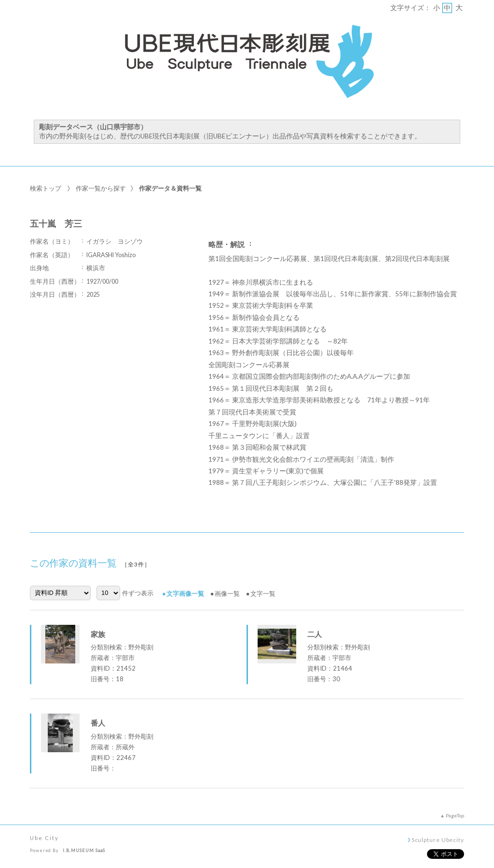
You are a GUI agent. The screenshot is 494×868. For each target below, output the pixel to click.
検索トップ (46, 188)
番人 (98, 723)
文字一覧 (263, 593)
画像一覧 (227, 593)
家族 (98, 634)
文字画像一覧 (185, 593)
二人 (315, 634)
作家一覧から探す (101, 188)
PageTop (455, 815)
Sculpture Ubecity (438, 840)
